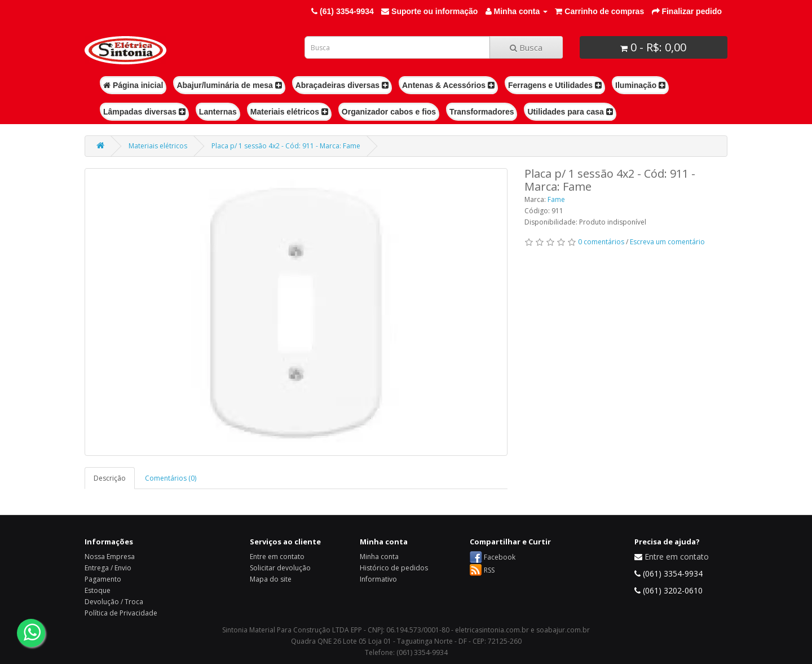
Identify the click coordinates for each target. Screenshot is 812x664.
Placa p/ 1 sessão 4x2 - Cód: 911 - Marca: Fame (286, 146)
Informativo (378, 579)
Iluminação (640, 85)
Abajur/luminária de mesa (229, 85)
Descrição (110, 478)
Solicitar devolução (280, 568)
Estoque (98, 590)
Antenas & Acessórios (448, 85)
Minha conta (379, 557)
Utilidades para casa (570, 112)
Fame (556, 199)
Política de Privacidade (121, 613)
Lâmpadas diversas (144, 112)
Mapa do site (271, 579)
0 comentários (601, 242)
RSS (489, 570)
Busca (526, 47)
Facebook (500, 557)
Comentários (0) (171, 478)
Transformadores (482, 112)
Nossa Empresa (110, 557)
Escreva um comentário (667, 242)
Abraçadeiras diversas (342, 85)
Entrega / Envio (108, 568)
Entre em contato (277, 557)
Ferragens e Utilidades (555, 85)
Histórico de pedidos (394, 568)
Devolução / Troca (114, 602)
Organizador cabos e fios (389, 112)
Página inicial (133, 85)
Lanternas (218, 112)
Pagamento (103, 579)
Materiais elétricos (289, 112)
